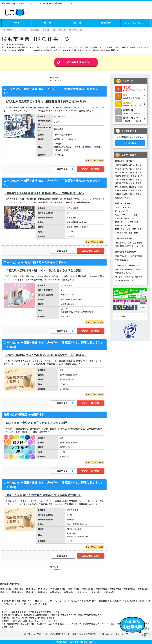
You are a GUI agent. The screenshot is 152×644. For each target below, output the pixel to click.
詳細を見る (62, 169)
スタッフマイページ (135, 23)
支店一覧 (76, 23)
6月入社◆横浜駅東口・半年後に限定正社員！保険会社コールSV (46, 101)
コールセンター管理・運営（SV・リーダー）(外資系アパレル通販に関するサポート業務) (54, 345)
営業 (130, 207)
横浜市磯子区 (74, 589)
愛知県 (118, 183)
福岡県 (139, 190)
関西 (122, 246)
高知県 (132, 190)
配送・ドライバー (123, 225)
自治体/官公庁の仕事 (130, 89)
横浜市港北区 (101, 589)
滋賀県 (132, 183)
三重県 (125, 183)
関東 (129, 242)
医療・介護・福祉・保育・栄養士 (129, 229)
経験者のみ (129, 280)
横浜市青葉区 (56, 592)
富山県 (140, 176)
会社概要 (72, 634)
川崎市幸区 (97, 592)
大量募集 (139, 277)
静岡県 (139, 179)
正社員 (52, 618)
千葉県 (139, 172)
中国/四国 (129, 246)
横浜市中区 (31, 589)
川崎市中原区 (110, 592)
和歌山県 (133, 187)
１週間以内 (16, 621)
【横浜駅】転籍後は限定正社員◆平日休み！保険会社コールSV (45, 193)
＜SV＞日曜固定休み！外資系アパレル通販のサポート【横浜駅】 (46, 355)
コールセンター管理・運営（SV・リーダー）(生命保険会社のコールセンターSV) (52, 91)
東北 (124, 242)
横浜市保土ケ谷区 (58, 589)
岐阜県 (132, 179)
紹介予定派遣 (136, 256)
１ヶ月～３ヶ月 (41, 621)
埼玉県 (132, 172)
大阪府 (118, 187)
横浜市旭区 (142, 589)
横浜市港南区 (129, 589)
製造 (136, 222)
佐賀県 (118, 194)
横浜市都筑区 (70, 592)
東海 (117, 246)
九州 (136, 246)
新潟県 (134, 176)
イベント (119, 218)
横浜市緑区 (5, 592)
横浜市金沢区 (87, 589)
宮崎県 (139, 194)
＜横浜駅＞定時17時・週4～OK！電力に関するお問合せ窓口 (44, 270)
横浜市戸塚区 (115, 589)
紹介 (117, 260)
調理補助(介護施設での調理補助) (25, 415)
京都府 (139, 183)
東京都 (118, 176)
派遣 (117, 256)
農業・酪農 (133, 233)
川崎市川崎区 (84, 592)
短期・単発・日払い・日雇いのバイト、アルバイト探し (40, 601)
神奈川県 (126, 176)
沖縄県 (127, 198)
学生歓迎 (119, 280)
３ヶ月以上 (53, 621)
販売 (135, 215)
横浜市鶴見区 (6, 589)
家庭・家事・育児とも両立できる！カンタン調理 (36, 423)
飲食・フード (121, 222)
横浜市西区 (19, 589)
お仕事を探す (130, 143)
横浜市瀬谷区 (18, 592)
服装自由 (139, 269)
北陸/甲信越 (137, 242)
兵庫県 (125, 187)
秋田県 (118, 169)
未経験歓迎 (129, 269)
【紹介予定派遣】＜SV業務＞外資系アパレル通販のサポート (43, 495)
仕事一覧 (46, 23)
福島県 (132, 169)
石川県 (118, 179)
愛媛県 (125, 190)
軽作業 (130, 222)
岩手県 (132, 165)
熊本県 (132, 194)
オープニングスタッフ (124, 277)
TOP (17, 23)
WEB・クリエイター (124, 215)
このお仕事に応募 (91, 169)
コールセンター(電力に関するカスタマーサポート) (36, 262)
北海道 (118, 165)
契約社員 (124, 260)
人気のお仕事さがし (130, 96)
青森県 (125, 165)
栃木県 (118, 172)
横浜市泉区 (43, 592)
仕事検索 (106, 23)
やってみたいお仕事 (130, 111)
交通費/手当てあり (123, 273)
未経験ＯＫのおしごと (130, 104)
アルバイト (125, 256)
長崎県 (125, 194)
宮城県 (139, 165)
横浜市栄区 (31, 592)
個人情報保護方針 (88, 634)
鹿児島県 (119, 198)
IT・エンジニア (122, 211)
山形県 (125, 169)
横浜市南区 (43, 589)
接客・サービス (130, 218)
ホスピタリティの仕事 (130, 119)
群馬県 (125, 172)
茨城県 (139, 169)
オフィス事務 (121, 207)
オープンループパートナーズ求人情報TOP (45, 634)
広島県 (118, 190)
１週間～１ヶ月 (28, 621)
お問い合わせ (106, 634)
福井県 (125, 179)
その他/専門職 (121, 233)
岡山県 (140, 187)
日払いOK (119, 269)
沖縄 (141, 246)
